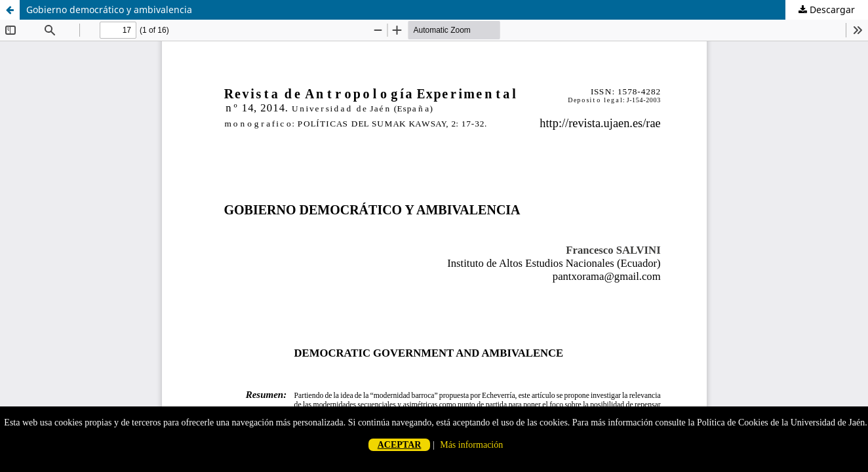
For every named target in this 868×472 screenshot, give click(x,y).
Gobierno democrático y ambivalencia (109, 10)
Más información (471, 445)
